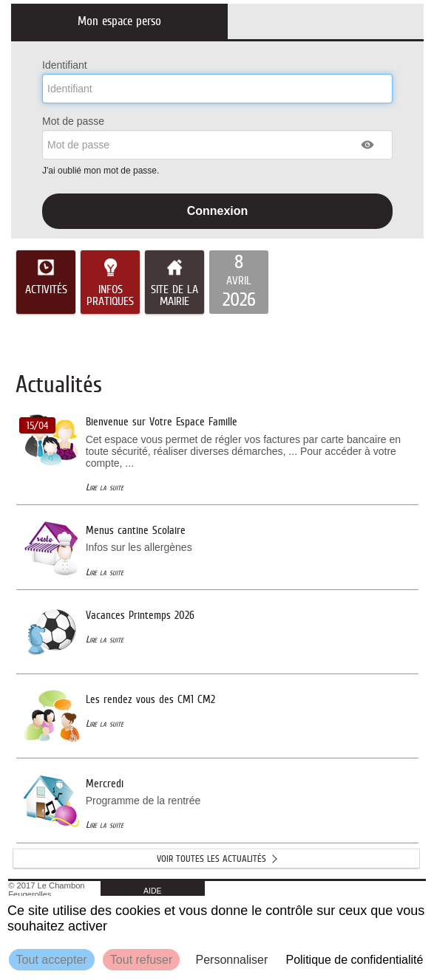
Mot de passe (73, 121)
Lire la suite (105, 487)
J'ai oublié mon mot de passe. (102, 171)
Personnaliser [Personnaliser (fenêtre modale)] (231, 960)
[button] (368, 145)
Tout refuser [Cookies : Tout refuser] (141, 960)
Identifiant (65, 65)
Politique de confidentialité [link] (354, 960)
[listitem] (239, 282)
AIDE (153, 891)
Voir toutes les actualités (211, 859)
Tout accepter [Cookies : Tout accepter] (52, 960)
